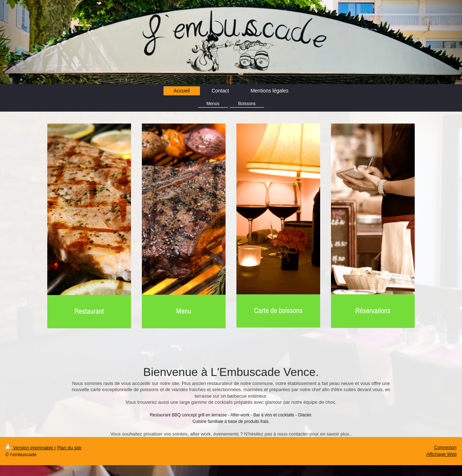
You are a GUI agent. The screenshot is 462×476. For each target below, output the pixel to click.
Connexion (445, 447)
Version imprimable (30, 448)
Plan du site (69, 448)
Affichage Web (441, 454)
